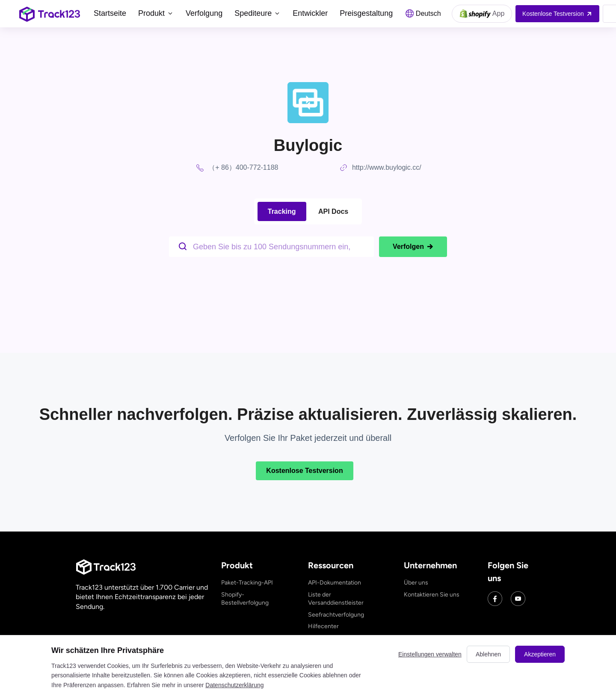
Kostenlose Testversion (304, 471)
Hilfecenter (323, 626)
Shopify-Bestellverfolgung (245, 599)
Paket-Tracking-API (247, 583)
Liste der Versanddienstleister (336, 599)
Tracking (282, 211)
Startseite (110, 13)
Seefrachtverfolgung (336, 615)
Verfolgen (413, 247)
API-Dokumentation (335, 583)
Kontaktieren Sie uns (432, 595)
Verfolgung (204, 13)
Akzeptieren (540, 654)
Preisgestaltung (366, 13)
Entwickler (310, 13)
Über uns (416, 583)
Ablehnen (488, 654)
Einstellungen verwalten (430, 654)
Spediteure (258, 13)
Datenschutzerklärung (234, 685)
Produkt (156, 13)
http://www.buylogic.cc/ (387, 167)
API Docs (333, 211)
